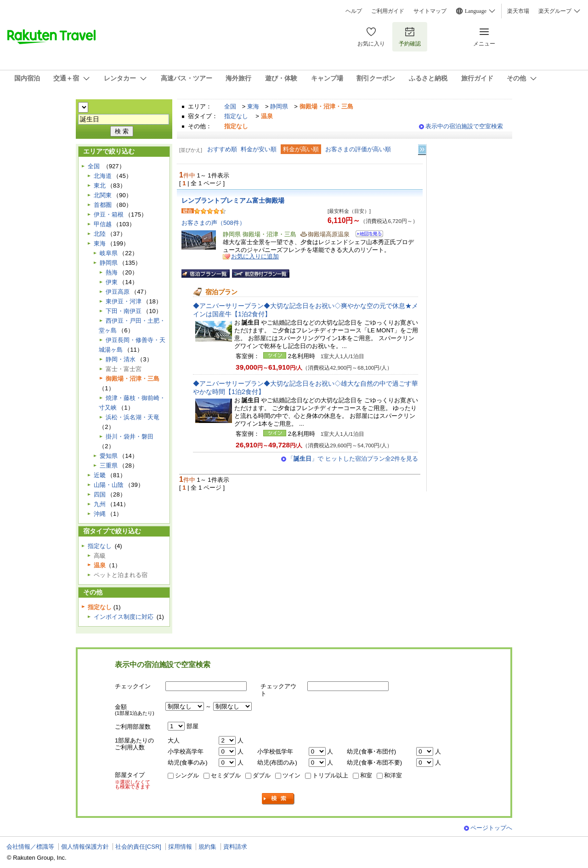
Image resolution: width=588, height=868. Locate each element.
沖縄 (100, 514)
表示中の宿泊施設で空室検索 (464, 126)
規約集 (207, 847)
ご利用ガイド (388, 11)
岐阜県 (109, 253)
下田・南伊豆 (124, 311)
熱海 (112, 272)
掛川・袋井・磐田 (130, 437)
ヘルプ (354, 11)
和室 (366, 775)
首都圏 (103, 205)
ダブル (262, 775)
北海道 (103, 176)
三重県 (109, 465)
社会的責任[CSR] (138, 847)
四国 (100, 494)
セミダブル (226, 775)
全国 (230, 106)
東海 (253, 106)
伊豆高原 (118, 292)
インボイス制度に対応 (124, 617)
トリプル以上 (330, 775)
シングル (187, 775)
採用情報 (180, 847)
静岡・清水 (121, 359)
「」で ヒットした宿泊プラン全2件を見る (353, 459)
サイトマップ (430, 11)
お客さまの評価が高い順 (358, 149)
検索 (278, 799)
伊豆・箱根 (109, 214)
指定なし (236, 116)
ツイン (291, 775)
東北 (100, 186)
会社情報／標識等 (30, 847)
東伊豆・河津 (124, 301)
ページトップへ (491, 828)
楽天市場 (518, 11)
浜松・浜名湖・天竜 (133, 417)
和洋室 (393, 775)
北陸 (100, 234)
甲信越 (103, 224)
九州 (100, 504)
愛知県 (109, 456)
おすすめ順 (222, 149)
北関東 (103, 195)
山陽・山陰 (109, 485)
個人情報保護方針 (85, 847)
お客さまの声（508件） (213, 223)
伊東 (112, 282)
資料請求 (235, 847)
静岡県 (279, 106)
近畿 (100, 475)
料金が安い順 (259, 149)
